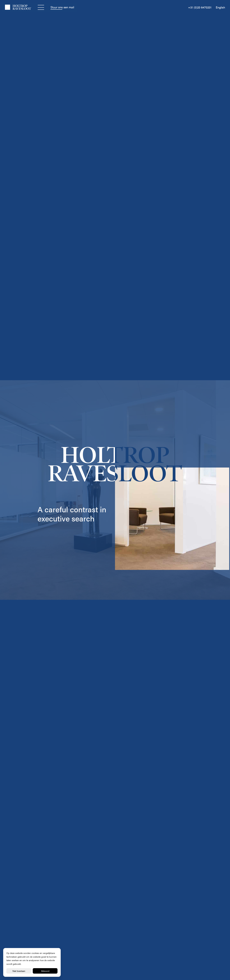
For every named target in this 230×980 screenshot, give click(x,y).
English (220, 7)
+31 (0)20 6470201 (200, 7)
